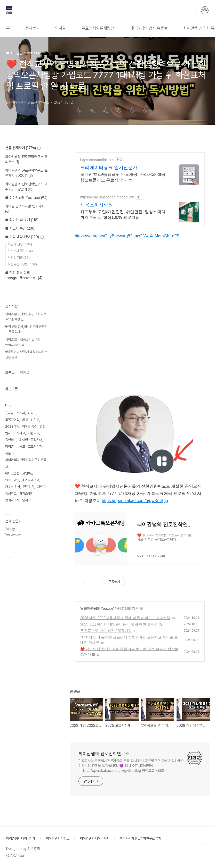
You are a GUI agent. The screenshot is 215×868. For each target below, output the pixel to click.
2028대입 (12, 426)
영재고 (26, 500)
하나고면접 (12, 473)
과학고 (41, 487)
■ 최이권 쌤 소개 (22, 220)
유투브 (10, 553)
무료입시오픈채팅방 (98, 28)
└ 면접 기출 (19, 258)
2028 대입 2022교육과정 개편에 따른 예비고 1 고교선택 (125, 618)
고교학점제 (35, 446)
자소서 (21, 413)
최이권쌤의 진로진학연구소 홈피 (140, 838)
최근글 (10, 373)
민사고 (9, 433)
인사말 (61, 28)
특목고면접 (12, 420)
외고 (25, 420)
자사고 (21, 433)
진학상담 (29, 487)
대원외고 (34, 433)
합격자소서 (12, 500)
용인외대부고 (30, 480)
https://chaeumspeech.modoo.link (107, 197)
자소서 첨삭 (13, 487)
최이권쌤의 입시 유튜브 (149, 28)
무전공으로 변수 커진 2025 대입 (106, 631)
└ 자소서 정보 (21, 251)
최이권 (9, 446)
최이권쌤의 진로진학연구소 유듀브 (26, 463)
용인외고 (11, 440)
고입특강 (28, 473)
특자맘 (9, 413)
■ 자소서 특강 (20, 228)
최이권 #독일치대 (31, 440)
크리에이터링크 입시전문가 (109, 168)
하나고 (32, 413)
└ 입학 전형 (20, 244)
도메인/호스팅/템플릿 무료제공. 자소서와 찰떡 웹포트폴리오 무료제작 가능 (123, 177)
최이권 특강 (29, 426)
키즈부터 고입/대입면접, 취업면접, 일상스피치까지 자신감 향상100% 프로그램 (123, 215)
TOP (205, 841)
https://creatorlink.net (97, 160)
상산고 (35, 420)
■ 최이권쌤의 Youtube (97, 608)
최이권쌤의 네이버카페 (21, 838)
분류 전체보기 (23, 148)
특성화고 (11, 493)
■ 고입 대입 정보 (24, 237)
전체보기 (33, 28)
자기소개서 (26, 493)
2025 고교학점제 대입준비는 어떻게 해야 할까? (118, 624)
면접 (43, 426)
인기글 (25, 373)
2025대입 (12, 480)
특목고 (21, 446)
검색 (193, 10)
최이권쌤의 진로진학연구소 (104, 754)
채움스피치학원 (97, 205)
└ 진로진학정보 (22, 264)
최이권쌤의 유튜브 (58, 838)
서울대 (9, 453)
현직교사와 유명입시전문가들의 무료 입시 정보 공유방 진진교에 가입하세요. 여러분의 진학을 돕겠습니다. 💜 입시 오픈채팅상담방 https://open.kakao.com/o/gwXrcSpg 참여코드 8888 (132, 766)
